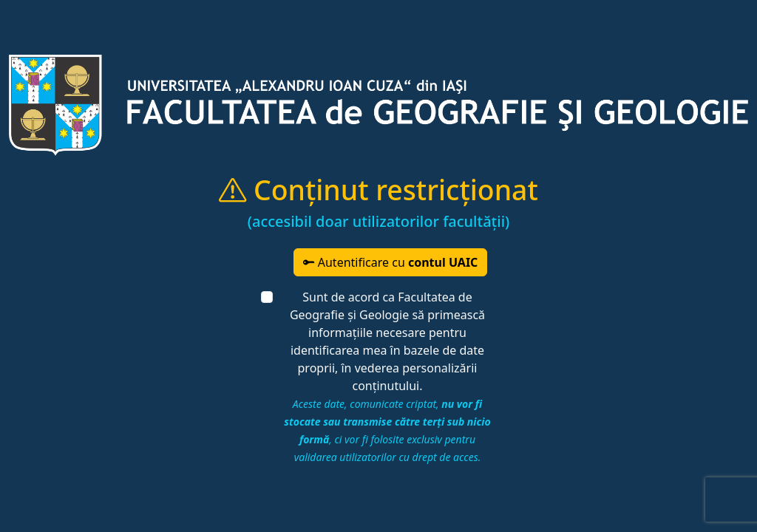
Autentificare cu (391, 262)
